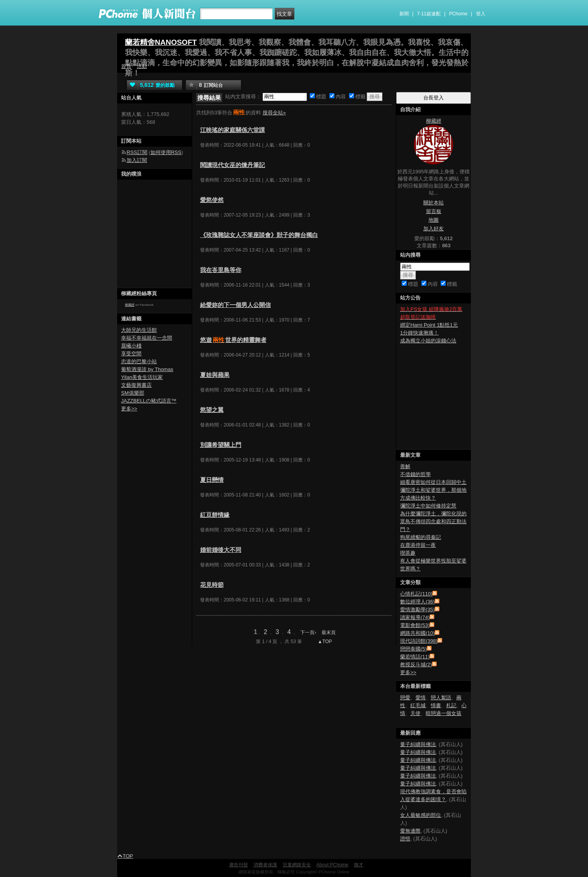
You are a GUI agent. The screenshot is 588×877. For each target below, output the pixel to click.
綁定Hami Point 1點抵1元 (429, 325)
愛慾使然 (212, 200)
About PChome (332, 865)
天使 (415, 713)
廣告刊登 (239, 865)
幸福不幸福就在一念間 (147, 338)
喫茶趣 (408, 553)
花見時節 (212, 585)
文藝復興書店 (136, 385)
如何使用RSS (166, 152)
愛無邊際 (410, 831)
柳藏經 (130, 305)
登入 (481, 14)
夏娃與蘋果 (215, 375)
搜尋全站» (274, 113)
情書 (436, 705)
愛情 (421, 698)
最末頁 (329, 632)
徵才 (358, 865)
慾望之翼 (212, 410)
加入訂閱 (137, 160)
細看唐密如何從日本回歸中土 (433, 482)
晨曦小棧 (131, 346)
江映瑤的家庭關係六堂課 (232, 130)
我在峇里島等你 (221, 270)
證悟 (405, 839)
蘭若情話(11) (415, 657)
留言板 (434, 211)
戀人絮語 (441, 698)
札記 (451, 705)
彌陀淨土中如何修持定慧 (428, 506)
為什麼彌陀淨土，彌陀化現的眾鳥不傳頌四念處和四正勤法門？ (433, 521)
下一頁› (309, 632)
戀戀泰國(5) (413, 649)
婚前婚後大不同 (221, 550)
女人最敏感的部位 (421, 815)
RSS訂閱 (137, 152)
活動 (142, 66)
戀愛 (405, 698)
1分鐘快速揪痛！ (419, 333)
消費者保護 (265, 865)
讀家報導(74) (415, 617)
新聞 (404, 14)
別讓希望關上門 (221, 445)
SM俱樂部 (133, 393)
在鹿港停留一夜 (418, 545)
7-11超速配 (429, 14)
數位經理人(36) (417, 602)
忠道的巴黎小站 (139, 361)
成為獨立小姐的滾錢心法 (428, 341)
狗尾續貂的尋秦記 (421, 537)
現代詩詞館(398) (419, 641)
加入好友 (434, 229)
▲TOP (324, 642)
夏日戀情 (212, 480)
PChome (458, 14)
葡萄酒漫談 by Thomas (147, 369)
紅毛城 (418, 705)
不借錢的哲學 (415, 474)
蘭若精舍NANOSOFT (161, 42)
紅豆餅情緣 (215, 515)
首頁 (126, 66)
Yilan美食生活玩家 (142, 377)
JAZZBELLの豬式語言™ (149, 401)
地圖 (434, 220)
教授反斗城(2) (416, 665)
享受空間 (131, 354)
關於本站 (434, 203)
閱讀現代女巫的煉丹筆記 (232, 165)
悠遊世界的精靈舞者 (233, 340)
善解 (405, 466)
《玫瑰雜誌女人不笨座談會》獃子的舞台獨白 (259, 235)
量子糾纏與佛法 (418, 744)
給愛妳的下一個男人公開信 (235, 305)
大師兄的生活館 (139, 330)
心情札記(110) (416, 594)
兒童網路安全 (297, 865)
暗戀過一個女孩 (444, 713)
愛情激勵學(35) (417, 609)
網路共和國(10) (417, 633)
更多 (408, 672)
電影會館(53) (415, 625)
